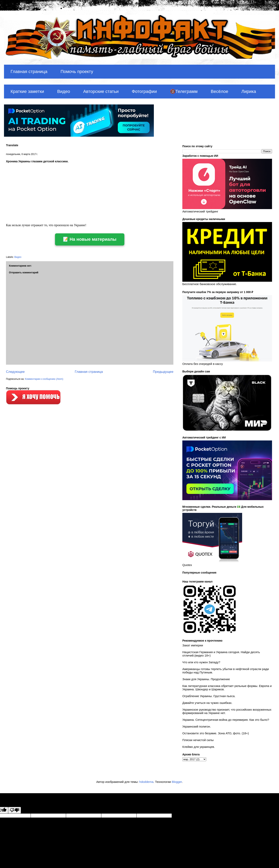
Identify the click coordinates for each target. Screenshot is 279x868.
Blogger (177, 782)
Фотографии (144, 91)
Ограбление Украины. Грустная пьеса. (209, 696)
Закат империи (193, 645)
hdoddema (146, 782)
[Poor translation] (15, 810)
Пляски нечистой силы (198, 740)
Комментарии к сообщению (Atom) (44, 379)
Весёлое (219, 91)
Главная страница (29, 72)
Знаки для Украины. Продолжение (206, 679)
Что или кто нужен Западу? (201, 662)
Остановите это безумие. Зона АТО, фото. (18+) (216, 733)
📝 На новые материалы (90, 239)
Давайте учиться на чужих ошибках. (207, 703)
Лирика (249, 91)
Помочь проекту (77, 72)
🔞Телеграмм (184, 91)
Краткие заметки (27, 91)
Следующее (15, 372)
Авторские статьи (101, 91)
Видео (64, 91)
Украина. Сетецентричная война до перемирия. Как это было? (226, 720)
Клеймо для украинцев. (199, 747)
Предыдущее (163, 372)
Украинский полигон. (197, 726)
